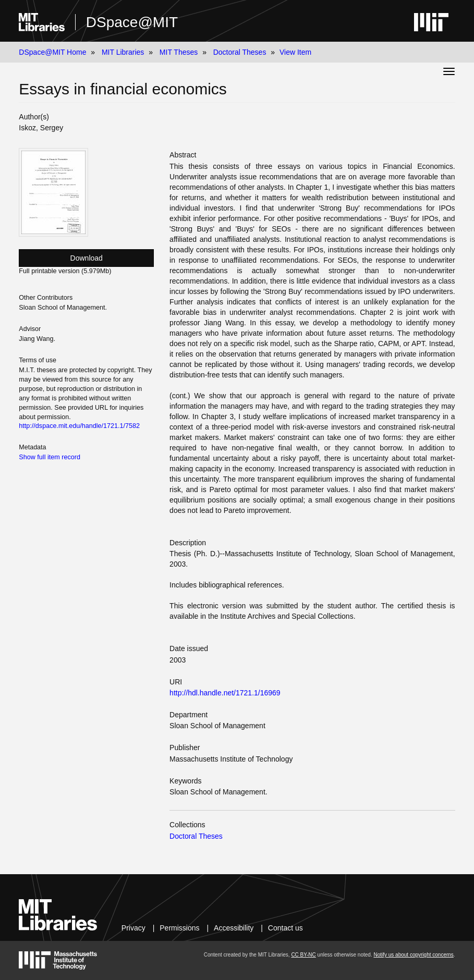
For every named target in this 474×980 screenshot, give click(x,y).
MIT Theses (179, 52)
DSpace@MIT (132, 22)
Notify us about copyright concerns (413, 955)
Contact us (285, 928)
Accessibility (234, 928)
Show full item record (50, 457)
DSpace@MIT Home (52, 52)
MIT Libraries (123, 52)
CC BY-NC (303, 955)
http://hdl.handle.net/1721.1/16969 (225, 693)
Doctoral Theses (240, 52)
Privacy (133, 928)
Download (87, 258)
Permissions (179, 928)
